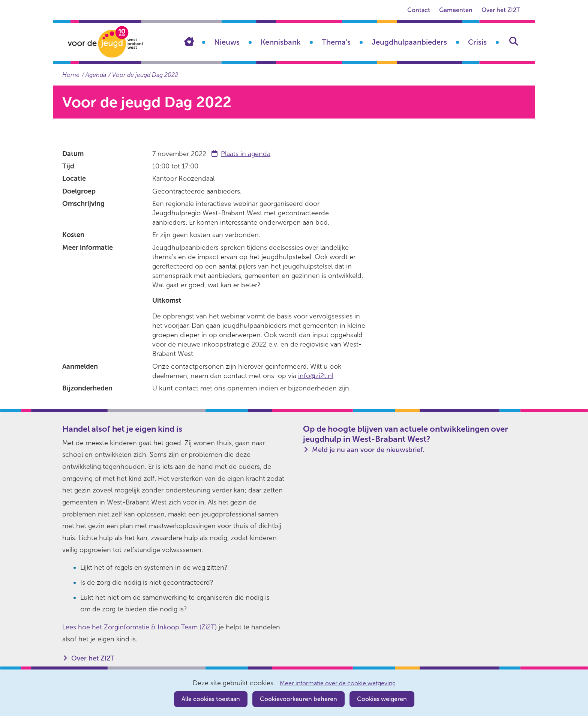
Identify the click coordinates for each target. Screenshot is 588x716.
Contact (419, 10)
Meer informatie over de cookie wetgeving (338, 683)
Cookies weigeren (382, 699)
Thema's (336, 42)
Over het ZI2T (501, 10)
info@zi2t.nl (316, 376)
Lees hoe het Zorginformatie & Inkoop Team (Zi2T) (139, 627)
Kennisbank (281, 42)
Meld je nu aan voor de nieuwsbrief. (368, 450)
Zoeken (514, 41)
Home (195, 41)
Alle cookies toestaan (211, 699)
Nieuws (227, 42)
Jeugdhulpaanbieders (409, 42)
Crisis (477, 42)
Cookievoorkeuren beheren (298, 699)
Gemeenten (456, 10)
